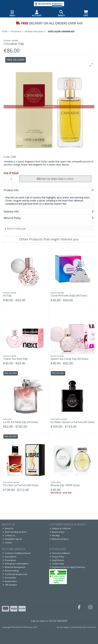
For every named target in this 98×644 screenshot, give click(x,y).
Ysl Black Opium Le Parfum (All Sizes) (73, 422)
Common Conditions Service (17, 553)
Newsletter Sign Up (12, 539)
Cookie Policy (57, 564)
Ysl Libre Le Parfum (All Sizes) (21, 485)
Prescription (9, 560)
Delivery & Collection (60, 528)
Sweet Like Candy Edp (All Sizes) (69, 359)
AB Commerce (90, 627)
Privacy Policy (57, 557)
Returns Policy (57, 532)
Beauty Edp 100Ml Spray (65, 485)
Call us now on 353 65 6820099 (49, 621)
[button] (91, 65)
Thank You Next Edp (15, 359)
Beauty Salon (10, 581)
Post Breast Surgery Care (15, 574)
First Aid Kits (9, 578)
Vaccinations (9, 557)
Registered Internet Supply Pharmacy (67, 567)
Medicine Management (14, 567)
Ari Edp (7, 296)
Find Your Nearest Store (15, 532)
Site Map (55, 536)
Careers (7, 543)
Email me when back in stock (55, 179)
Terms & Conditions (60, 553)
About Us (8, 528)
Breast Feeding (11, 571)
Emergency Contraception (15, 564)
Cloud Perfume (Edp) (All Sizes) (69, 296)
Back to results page (17, 229)
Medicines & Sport (59, 539)
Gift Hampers (10, 585)
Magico (67, 627)
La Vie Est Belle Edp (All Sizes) (21, 422)
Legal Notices (57, 560)
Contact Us (9, 536)
